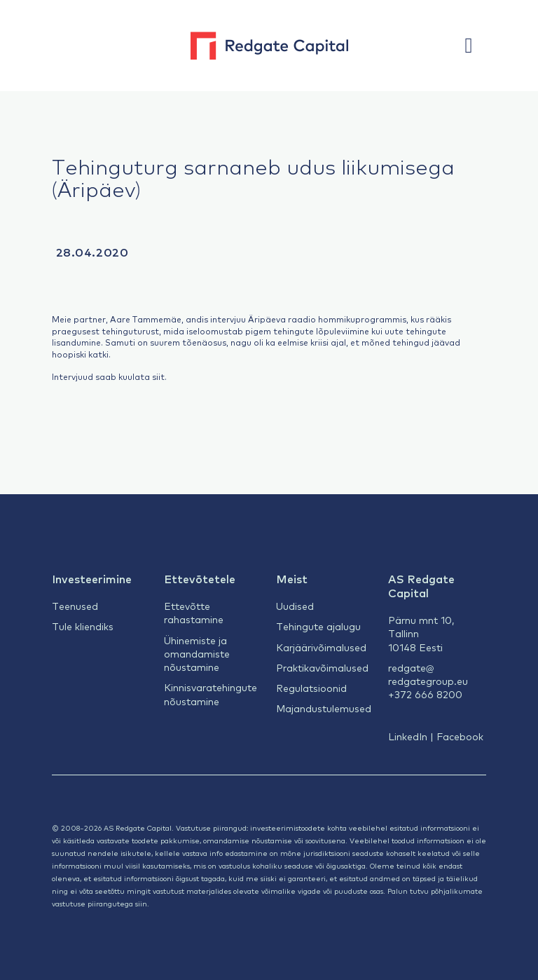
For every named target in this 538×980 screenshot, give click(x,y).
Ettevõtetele (200, 578)
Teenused (75, 606)
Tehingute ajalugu (318, 626)
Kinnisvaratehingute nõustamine (211, 694)
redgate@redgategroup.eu (428, 674)
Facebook (460, 736)
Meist (292, 578)
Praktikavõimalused (322, 667)
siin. (142, 903)
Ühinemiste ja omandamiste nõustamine (197, 654)
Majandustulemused (324, 708)
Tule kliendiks (83, 626)
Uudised (295, 606)
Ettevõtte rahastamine (194, 612)
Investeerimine (92, 578)
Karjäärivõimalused (321, 647)
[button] (476, 46)
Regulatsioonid (311, 688)
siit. (159, 376)
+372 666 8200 (425, 694)
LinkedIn (408, 736)
